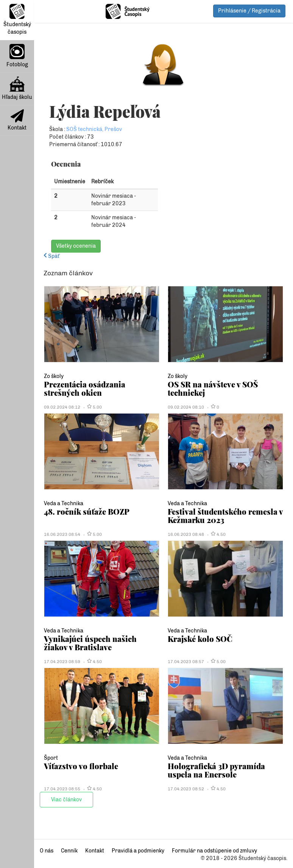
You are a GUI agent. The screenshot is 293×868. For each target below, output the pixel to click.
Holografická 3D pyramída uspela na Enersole (216, 770)
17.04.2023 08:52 (186, 789)
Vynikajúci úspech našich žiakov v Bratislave (90, 643)
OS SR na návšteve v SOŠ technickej (213, 388)
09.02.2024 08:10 (186, 407)
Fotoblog (17, 56)
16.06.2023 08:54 (62, 534)
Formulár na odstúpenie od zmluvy (214, 851)
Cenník (69, 851)
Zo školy (54, 376)
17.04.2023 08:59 (62, 662)
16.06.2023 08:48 (186, 534)
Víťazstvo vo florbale (81, 766)
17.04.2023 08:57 (186, 662)
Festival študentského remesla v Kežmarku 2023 (225, 516)
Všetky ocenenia (76, 246)
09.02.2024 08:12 (62, 407)
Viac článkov (66, 800)
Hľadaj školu (17, 88)
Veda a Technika (64, 503)
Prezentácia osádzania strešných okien (85, 388)
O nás (47, 851)
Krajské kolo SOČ (200, 639)
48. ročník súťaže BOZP (87, 511)
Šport (51, 758)
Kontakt (17, 120)
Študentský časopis (17, 20)
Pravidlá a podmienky (138, 851)
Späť (51, 256)
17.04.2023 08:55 (62, 789)
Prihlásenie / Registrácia (249, 11)
